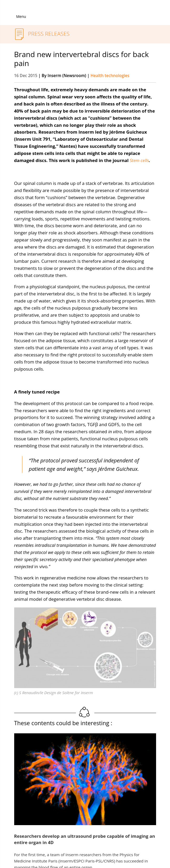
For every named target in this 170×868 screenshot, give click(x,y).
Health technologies (110, 76)
